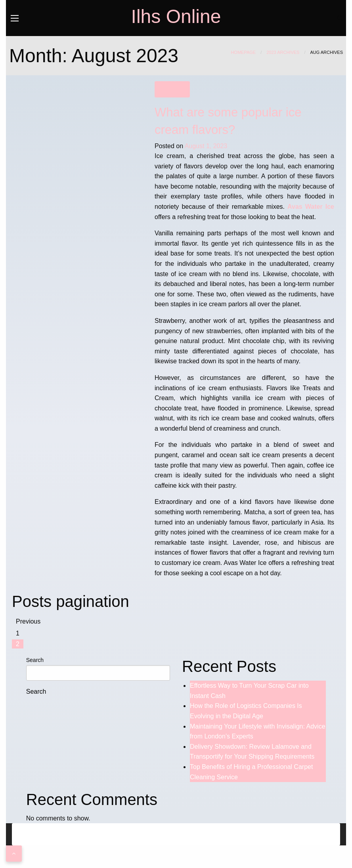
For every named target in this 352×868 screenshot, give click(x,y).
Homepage (243, 52)
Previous (28, 621)
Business (172, 90)
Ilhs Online (176, 16)
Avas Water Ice (311, 207)
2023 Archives (283, 52)
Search (35, 660)
